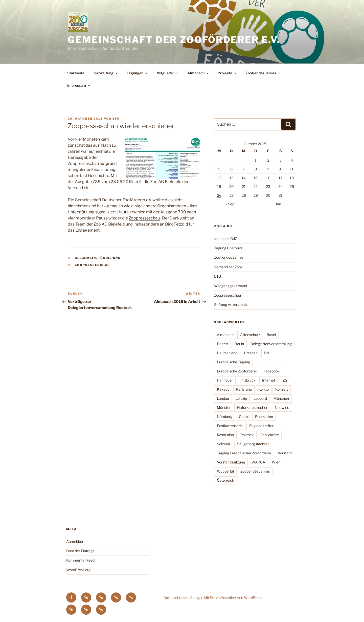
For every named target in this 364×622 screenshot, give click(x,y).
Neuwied (282, 407)
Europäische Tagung (233, 362)
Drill (267, 353)
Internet (269, 380)
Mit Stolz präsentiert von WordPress (233, 598)
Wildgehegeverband (231, 286)
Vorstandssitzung (231, 462)
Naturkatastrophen (253, 407)
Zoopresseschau (144, 218)
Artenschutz (250, 335)
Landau (223, 398)
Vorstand (285, 453)
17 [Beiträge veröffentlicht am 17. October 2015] (280, 178)
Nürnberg (225, 417)
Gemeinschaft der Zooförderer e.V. (174, 40)
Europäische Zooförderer (237, 371)
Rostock (247, 435)
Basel (271, 335)
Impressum (79, 85)
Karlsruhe (244, 389)
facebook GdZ (226, 239)
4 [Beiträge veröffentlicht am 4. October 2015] (292, 160)
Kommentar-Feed (80, 560)
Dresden (251, 353)
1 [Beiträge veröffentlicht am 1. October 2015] (256, 160)
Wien (276, 462)
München (281, 398)
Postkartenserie (230, 426)
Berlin (239, 344)
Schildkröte (270, 435)
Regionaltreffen (262, 426)
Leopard (260, 398)
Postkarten (264, 417)
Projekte (227, 73)
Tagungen (137, 73)
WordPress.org (78, 570)
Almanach (198, 73)
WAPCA (258, 462)
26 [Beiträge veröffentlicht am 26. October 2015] (219, 195)
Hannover (225, 380)
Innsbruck (247, 380)
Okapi (244, 417)
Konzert (282, 389)
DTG (218, 276)
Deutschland (227, 353)
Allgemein (86, 258)
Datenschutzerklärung (182, 598)
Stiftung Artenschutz (231, 305)
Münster (224, 407)
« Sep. (230, 204)
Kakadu (223, 389)
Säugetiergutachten (253, 444)
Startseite (76, 73)
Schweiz (224, 444)
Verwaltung (106, 73)
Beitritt (222, 344)
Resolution (225, 435)
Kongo (264, 389)
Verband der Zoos (228, 267)
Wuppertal (225, 471)
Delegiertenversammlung (271, 344)
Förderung (110, 258)
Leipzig (241, 398)
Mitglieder (168, 73)
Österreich (225, 480)
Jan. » (280, 204)
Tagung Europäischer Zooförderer (244, 453)
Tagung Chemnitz (228, 248)
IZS (284, 380)
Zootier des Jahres (263, 73)
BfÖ (116, 119)
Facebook (272, 371)
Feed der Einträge (80, 551)
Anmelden (75, 541)
